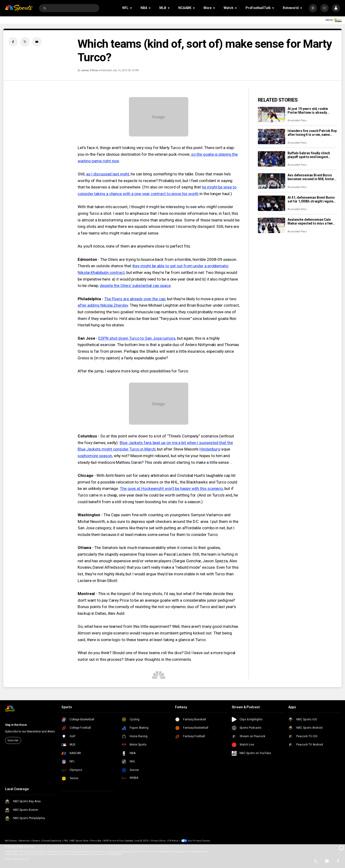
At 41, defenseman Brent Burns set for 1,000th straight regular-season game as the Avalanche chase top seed (312, 199)
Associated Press (297, 120)
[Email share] (37, 42)
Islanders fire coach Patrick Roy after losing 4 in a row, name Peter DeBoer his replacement (312, 133)
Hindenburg (210, 449)
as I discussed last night (108, 174)
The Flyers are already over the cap (135, 299)
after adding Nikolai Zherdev (103, 305)
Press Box (96, 841)
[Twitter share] (25, 42)
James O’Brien (90, 70)
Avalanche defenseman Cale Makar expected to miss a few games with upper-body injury (310, 221)
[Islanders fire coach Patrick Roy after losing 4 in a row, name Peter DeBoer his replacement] (272, 137)
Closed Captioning (52, 841)
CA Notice (173, 841)
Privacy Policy (158, 841)
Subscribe (13, 740)
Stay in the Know (16, 725)
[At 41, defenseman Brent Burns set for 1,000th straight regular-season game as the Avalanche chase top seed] (272, 203)
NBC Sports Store (79, 841)
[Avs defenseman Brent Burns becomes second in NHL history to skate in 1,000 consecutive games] (272, 181)
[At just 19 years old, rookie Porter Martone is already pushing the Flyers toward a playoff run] (272, 115)
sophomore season (95, 456)
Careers (36, 841)
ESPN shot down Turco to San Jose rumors (137, 338)
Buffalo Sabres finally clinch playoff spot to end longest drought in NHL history (309, 155)
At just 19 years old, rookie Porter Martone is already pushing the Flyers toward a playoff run (309, 111)
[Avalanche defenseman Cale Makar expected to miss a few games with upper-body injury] (272, 225)
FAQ (66, 841)
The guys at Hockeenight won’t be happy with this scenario (171, 488)
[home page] (19, 8)
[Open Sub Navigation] (131, 8)
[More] (313, 8)
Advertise (24, 841)
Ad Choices (11, 841)
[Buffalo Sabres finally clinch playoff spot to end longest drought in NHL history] (272, 159)
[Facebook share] (13, 42)
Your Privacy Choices (199, 841)
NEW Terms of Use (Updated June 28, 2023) (126, 841)
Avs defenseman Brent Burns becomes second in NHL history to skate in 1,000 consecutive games (312, 177)
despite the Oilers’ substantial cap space (135, 286)
